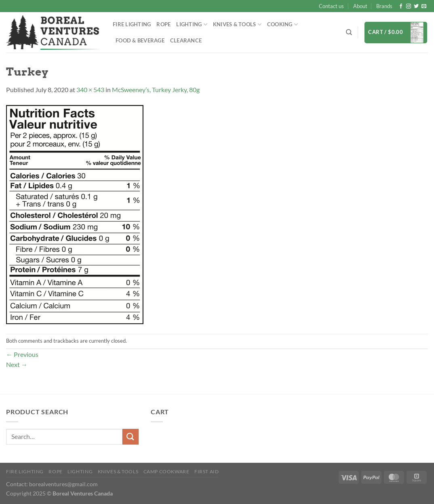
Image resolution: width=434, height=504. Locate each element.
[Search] (349, 32)
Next (17, 364)
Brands (384, 6)
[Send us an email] (424, 6)
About (360, 6)
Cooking (282, 24)
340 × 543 (90, 90)
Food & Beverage (140, 40)
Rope (163, 24)
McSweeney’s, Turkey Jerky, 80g (156, 90)
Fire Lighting (132, 24)
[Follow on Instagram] (409, 6)
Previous (22, 354)
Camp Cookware (166, 471)
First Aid (207, 471)
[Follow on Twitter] (416, 6)
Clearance (186, 40)
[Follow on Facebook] (401, 6)
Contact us (331, 6)
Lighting (192, 24)
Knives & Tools (237, 24)
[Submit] (131, 437)
